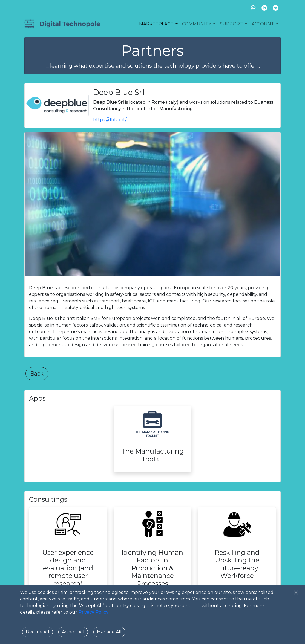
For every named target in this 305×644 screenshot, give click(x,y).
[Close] (296, 593)
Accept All (73, 632)
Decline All (38, 632)
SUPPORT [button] (232, 24)
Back (37, 374)
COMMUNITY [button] (197, 24)
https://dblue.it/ (110, 120)
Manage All (109, 632)
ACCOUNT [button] (263, 24)
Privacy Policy (93, 612)
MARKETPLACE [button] (157, 24)
